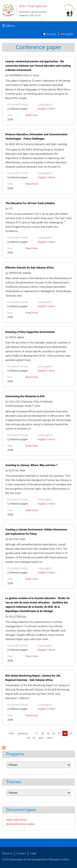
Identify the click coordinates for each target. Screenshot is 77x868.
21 (59, 733)
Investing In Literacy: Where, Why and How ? (31, 465)
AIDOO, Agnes (17, 337)
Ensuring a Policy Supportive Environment (30, 332)
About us (7, 853)
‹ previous (22, 733)
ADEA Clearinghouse (33, 6)
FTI (11, 209)
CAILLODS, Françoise (21, 402)
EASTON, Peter (17, 470)
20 (54, 733)
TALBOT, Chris (32, 406)
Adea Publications (17, 820)
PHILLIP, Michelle (43, 402)
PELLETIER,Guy (17, 617)
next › (41, 738)
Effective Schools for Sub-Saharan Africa (29, 268)
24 (28, 738)
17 (37, 733)
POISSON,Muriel (14, 406)
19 (48, 733)
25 (34, 738)
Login (33, 853)
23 (71, 733)
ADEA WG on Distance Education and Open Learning (38, 144)
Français (49, 34)
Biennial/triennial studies (21, 824)
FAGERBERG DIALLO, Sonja (24, 75)
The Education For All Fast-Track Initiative (30, 203)
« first (11, 733)
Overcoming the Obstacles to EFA (25, 396)
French (51, 109)
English (67, 34)
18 (42, 733)
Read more (32, 115)
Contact (21, 853)
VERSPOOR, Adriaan (20, 273)
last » (50, 738)
